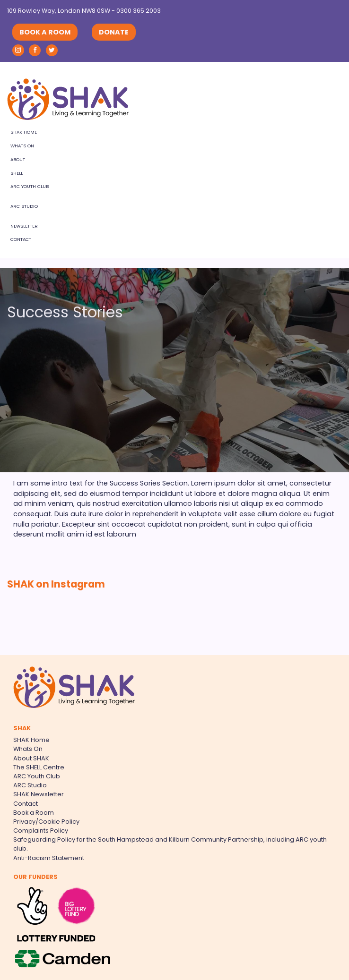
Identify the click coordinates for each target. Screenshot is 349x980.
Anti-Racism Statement (49, 858)
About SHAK (31, 758)
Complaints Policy (41, 831)
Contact (21, 239)
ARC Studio (24, 206)
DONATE (114, 32)
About (18, 159)
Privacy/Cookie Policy (46, 822)
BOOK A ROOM (45, 32)
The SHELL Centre (39, 767)
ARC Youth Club (30, 186)
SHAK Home (24, 132)
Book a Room (34, 813)
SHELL (17, 173)
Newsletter (24, 226)
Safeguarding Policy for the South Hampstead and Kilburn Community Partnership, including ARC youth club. (170, 844)
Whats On (22, 146)
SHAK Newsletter (39, 794)
